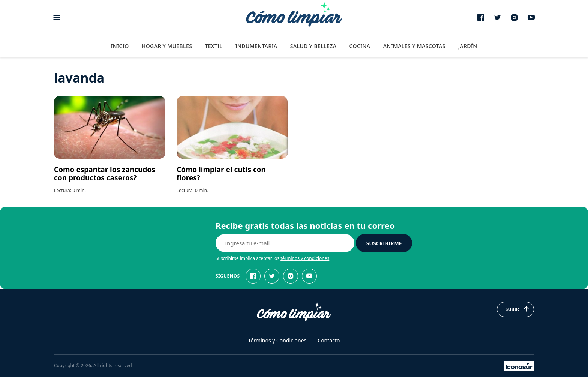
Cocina (360, 46)
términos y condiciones (305, 258)
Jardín (468, 46)
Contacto (329, 340)
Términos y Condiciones (277, 340)
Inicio (120, 46)
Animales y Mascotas (414, 46)
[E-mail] (285, 243)
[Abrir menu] (57, 17)
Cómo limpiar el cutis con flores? (221, 174)
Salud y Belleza (313, 46)
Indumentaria (256, 46)
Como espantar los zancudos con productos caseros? (105, 174)
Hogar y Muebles (167, 46)
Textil (214, 46)
